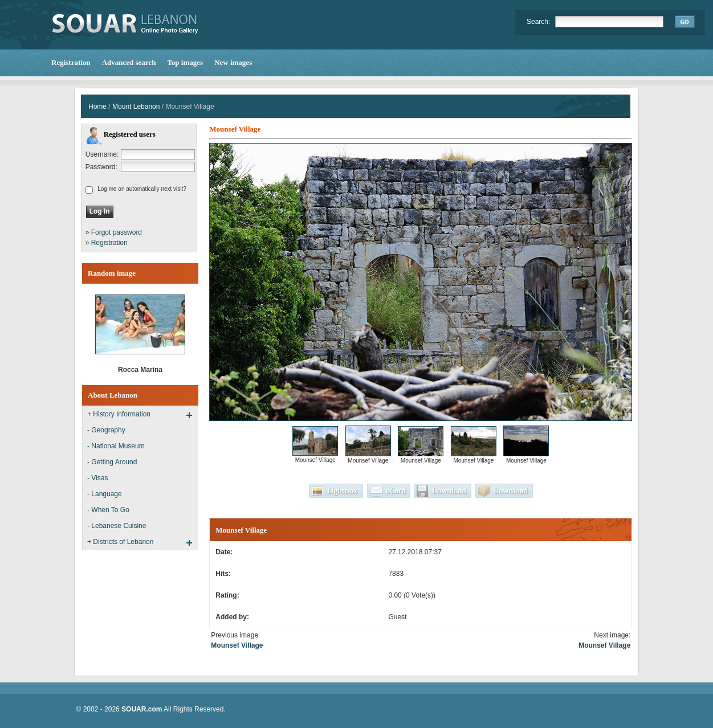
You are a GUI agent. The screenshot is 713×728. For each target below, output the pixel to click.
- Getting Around (112, 462)
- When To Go (108, 510)
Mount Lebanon (136, 107)
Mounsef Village (237, 645)
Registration (109, 243)
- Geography (106, 430)
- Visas (97, 478)
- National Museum (116, 446)
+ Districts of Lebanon (120, 542)
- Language (105, 494)
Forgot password (117, 232)
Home (97, 107)
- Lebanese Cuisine (117, 526)
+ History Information (119, 414)
